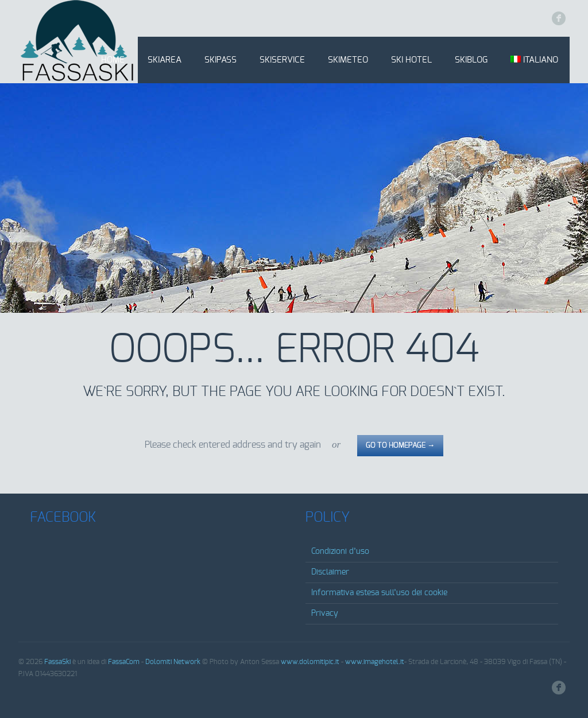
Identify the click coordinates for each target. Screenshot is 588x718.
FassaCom (124, 662)
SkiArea (165, 60)
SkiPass (220, 60)
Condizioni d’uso (340, 552)
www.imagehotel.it (375, 662)
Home (113, 60)
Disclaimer (330, 572)
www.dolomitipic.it (310, 662)
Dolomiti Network (173, 662)
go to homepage (400, 446)
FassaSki (57, 662)
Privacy (325, 614)
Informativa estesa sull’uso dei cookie (379, 593)
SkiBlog (471, 60)
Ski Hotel (411, 60)
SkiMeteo (348, 60)
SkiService (282, 60)
